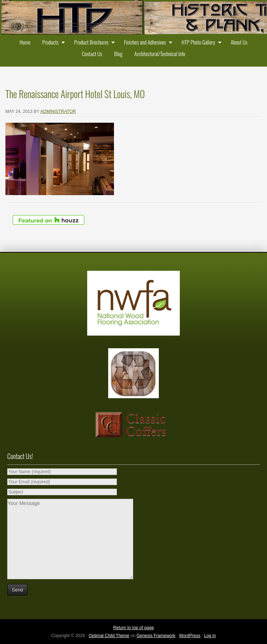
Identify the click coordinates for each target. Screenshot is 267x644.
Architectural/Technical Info (160, 54)
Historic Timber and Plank (133, 18)
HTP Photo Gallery (200, 43)
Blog (118, 54)
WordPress (190, 636)
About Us (239, 42)
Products (52, 43)
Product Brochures (93, 43)
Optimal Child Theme (109, 636)
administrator (58, 111)
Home (25, 42)
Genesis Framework (156, 636)
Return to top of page (134, 628)
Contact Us (92, 54)
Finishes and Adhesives (147, 43)
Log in (210, 636)
